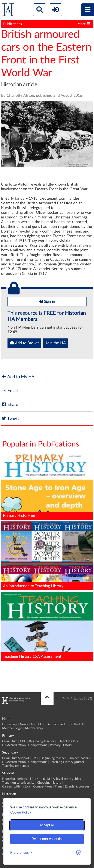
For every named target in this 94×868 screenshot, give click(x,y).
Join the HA (56, 343)
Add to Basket (24, 343)
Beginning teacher (42, 741)
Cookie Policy (21, 812)
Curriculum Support (16, 758)
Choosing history (49, 783)
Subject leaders (67, 741)
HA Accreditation (14, 745)
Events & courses (77, 787)
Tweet (10, 418)
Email (9, 391)
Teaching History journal (67, 762)
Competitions (38, 745)
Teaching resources (16, 766)
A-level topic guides (67, 779)
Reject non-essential (47, 839)
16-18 (46, 779)
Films (59, 787)
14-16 (34, 779)
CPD (23, 741)
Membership (34, 728)
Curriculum (10, 741)
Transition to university (18, 783)
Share (10, 405)
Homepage (10, 724)
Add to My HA (18, 377)
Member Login (12, 728)
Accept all (47, 825)
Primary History (61, 745)
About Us (37, 724)
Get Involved (56, 724)
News (24, 724)
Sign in (47, 302)
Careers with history (16, 787)
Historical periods (15, 779)
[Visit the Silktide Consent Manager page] (79, 853)
